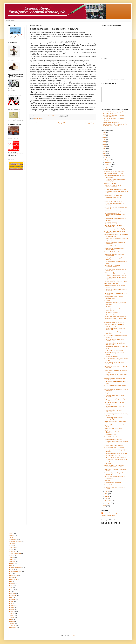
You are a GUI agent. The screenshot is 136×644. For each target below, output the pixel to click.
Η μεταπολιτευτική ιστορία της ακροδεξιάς (115, 218)
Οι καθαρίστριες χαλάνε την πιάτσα (114, 173)
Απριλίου (107, 496)
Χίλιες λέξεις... (108, 221)
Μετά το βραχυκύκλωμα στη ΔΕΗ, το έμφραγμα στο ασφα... (114, 325)
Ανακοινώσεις (13, 540)
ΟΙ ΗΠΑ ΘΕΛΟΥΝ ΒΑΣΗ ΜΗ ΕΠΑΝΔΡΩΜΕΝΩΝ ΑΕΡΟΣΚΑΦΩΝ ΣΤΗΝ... (115, 215)
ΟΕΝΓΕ (11, 598)
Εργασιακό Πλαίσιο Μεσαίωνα (112, 246)
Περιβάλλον (12, 606)
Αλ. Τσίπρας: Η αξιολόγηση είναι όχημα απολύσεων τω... (115, 232)
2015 (105, 153)
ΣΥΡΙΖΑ (11, 616)
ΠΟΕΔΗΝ (12, 608)
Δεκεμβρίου (108, 158)
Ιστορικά (12, 578)
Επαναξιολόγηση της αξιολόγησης (113, 195)
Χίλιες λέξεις (108, 306)
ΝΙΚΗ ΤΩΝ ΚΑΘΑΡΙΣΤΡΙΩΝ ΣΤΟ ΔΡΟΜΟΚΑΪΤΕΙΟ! (113, 226)
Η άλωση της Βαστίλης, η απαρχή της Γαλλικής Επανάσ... (114, 340)
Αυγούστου (108, 167)
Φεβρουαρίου (108, 501)
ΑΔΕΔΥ (36, 118)
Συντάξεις (12, 614)
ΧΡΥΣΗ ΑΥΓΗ (13, 626)
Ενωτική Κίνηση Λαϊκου (15, 568)
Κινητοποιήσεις (13, 580)
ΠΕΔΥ (11, 604)
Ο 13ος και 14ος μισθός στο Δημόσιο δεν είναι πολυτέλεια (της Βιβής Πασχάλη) (115, 125)
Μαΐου (107, 494)
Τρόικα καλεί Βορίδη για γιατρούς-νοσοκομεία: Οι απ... (113, 198)
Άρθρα (11, 550)
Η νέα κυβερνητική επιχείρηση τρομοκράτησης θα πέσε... (112, 313)
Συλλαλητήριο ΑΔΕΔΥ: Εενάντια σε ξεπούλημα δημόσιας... (114, 418)
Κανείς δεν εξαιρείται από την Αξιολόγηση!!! (116, 281)
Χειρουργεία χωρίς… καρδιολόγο (113, 211)
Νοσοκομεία (13, 596)
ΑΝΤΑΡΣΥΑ (12, 544)
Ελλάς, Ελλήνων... (109, 393)
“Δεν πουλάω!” (108, 485)
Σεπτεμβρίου (108, 165)
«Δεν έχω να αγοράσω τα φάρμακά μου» (115, 316)
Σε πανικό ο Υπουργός (110, 435)
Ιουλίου (107, 169)
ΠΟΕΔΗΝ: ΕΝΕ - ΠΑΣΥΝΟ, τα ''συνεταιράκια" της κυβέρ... (112, 266)
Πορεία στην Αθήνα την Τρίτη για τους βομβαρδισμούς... (114, 255)
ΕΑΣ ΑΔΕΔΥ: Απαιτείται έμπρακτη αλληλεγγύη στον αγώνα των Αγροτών (115, 113)
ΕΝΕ (11, 566)
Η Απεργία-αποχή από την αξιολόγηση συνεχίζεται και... (115, 344)
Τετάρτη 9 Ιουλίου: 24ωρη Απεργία (113, 429)
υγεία (11, 620)
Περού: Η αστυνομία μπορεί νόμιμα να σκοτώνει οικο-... (114, 477)
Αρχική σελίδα (11, 20)
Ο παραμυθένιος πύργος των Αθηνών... (115, 448)
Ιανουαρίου (108, 503)
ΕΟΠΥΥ (11, 570)
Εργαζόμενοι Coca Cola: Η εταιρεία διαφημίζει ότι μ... (114, 297)
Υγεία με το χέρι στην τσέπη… (111, 122)
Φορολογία (12, 622)
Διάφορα (12, 558)
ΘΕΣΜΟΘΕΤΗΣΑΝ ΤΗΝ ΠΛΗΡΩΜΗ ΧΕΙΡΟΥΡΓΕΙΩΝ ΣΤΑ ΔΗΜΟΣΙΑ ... (114, 466)
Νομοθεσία (12, 594)
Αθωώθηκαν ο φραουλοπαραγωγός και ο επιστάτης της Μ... (115, 180)
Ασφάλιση (12, 552)
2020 (105, 142)
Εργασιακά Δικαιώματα (15, 572)
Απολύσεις (12, 548)
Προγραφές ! (108, 480)
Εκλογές (12, 564)
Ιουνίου (107, 492)
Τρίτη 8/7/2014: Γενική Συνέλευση (113, 437)
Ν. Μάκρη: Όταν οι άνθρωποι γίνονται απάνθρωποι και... (114, 249)
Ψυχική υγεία (13, 628)
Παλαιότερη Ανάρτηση (89, 123)
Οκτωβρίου (108, 162)
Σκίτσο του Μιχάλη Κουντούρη (112, 252)
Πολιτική (12, 610)
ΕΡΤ (10, 574)
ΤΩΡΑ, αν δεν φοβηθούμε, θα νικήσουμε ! (115, 273)
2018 (105, 146)
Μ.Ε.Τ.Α (11, 590)
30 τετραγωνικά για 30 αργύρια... (113, 483)
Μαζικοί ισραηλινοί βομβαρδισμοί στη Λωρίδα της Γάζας (114, 363)
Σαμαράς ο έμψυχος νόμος (111, 356)
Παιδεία (11, 602)
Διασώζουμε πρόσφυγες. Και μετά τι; (114, 322)
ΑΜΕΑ (11, 538)
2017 (105, 149)
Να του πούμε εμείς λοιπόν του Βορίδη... (115, 229)
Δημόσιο (12, 556)
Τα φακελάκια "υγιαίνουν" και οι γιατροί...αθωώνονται (113, 186)
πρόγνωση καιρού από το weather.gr (116, 79)
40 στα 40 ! (107, 301)
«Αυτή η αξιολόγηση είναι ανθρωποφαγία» (116, 275)
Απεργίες (40, 118)
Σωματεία (12, 618)
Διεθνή (11, 560)
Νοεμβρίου (108, 160)
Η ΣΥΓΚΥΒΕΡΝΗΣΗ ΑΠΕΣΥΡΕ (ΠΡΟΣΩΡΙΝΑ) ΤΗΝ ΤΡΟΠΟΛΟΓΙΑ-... (115, 457)
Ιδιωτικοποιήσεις (14, 576)
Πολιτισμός (12, 612)
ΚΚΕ (11, 582)
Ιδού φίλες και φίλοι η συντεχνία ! (113, 439)
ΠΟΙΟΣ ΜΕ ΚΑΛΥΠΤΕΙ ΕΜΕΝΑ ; (113, 201)
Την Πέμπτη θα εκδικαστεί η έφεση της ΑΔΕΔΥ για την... (114, 204)
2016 (105, 151)
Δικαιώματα (12, 562)
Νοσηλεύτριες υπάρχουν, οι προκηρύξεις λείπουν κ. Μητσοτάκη (114, 116)
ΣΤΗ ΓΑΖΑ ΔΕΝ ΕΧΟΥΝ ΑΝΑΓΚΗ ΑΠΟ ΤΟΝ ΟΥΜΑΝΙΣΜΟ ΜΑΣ (116, 236)
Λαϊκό (11, 588)
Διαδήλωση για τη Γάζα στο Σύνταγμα (114, 171)
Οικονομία (12, 600)
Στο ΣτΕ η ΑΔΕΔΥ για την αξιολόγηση (114, 350)
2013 (105, 506)
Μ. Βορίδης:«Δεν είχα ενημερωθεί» (114, 445)
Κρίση (11, 586)
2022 (105, 137)
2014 (105, 156)
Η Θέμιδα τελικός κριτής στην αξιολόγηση (115, 189)
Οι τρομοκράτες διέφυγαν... (112, 283)
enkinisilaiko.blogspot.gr (110, 513)
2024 (105, 133)
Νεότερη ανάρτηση (35, 123)
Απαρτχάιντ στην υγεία (110, 183)
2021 (105, 140)
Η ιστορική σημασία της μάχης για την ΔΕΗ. (116, 454)
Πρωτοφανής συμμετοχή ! (111, 223)
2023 (105, 135)
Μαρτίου (107, 499)
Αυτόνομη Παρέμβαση (15, 554)
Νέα (10, 592)
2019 (105, 144)
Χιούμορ (12, 624)
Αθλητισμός (12, 536)
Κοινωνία (12, 584)
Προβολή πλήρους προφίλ (108, 515)
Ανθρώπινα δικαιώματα (15, 542)
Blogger (73, 635)
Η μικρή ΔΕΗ (108, 463)
